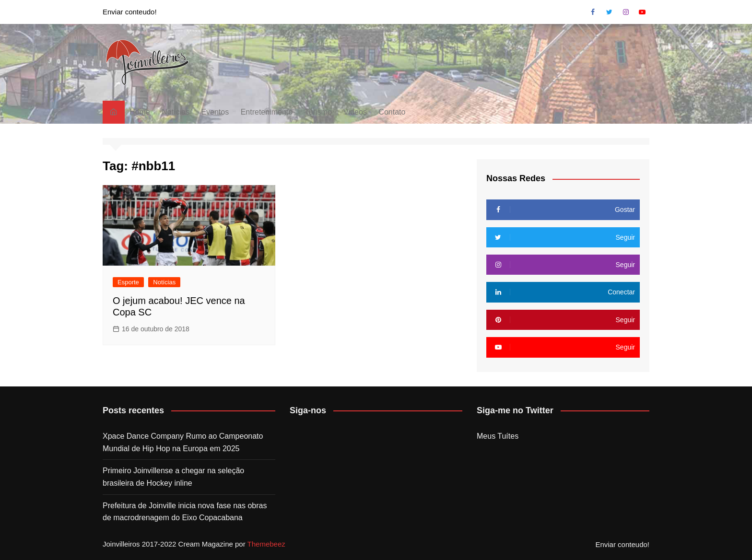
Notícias (176, 112)
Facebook (593, 12)
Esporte (128, 282)
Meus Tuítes (498, 436)
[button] (147, 62)
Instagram (626, 12)
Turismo (318, 112)
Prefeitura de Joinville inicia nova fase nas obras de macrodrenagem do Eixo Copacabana (185, 512)
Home (140, 112)
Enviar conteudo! (130, 12)
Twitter (609, 12)
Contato (392, 112)
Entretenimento (267, 112)
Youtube (642, 12)
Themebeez (266, 544)
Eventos (215, 112)
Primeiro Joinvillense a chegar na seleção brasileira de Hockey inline (173, 477)
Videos (355, 112)
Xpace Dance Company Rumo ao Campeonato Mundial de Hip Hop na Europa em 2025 (183, 442)
